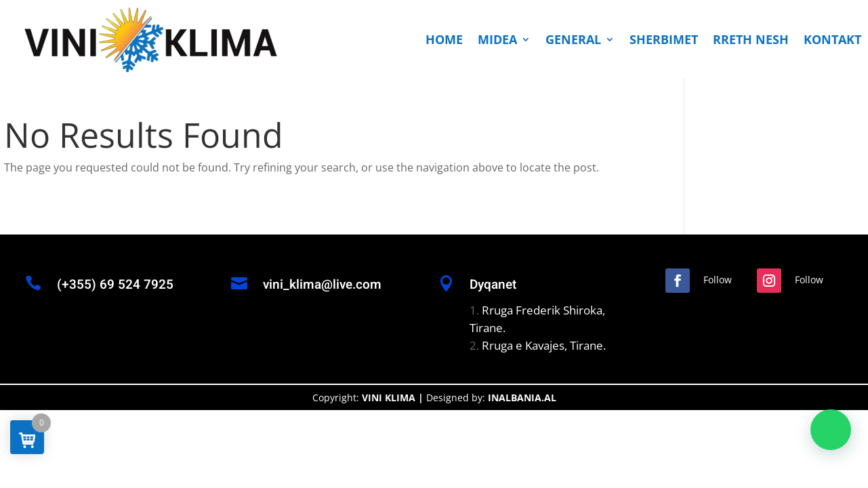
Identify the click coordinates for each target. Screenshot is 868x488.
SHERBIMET (664, 39)
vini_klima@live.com (322, 285)
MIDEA (497, 39)
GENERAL (573, 39)
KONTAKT (832, 39)
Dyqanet (493, 285)
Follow (718, 280)
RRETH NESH (751, 39)
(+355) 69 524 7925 (115, 285)
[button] (831, 430)
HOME (444, 39)
